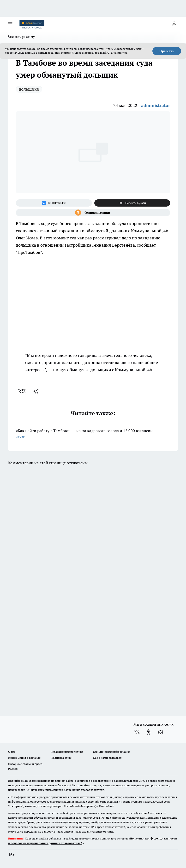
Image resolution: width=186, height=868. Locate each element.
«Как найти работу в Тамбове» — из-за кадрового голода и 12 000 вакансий (93, 434)
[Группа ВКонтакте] (54, 203)
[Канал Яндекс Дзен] (132, 203)
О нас (12, 752)
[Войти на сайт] (174, 24)
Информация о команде (24, 758)
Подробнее (107, 806)
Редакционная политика (67, 752)
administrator (156, 105)
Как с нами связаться (107, 758)
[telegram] (37, 391)
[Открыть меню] (10, 24)
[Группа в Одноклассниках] (93, 213)
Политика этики (61, 758)
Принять (167, 51)
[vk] (22, 391)
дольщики (29, 89)
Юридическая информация (111, 752)
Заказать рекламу (21, 37)
